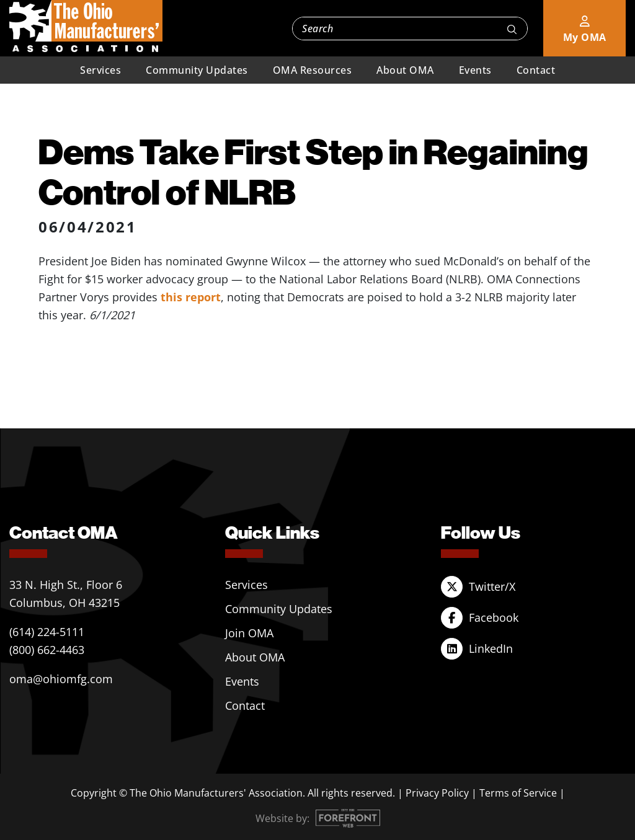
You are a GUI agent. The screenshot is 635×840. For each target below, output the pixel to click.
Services (100, 70)
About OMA (405, 70)
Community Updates (197, 70)
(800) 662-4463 (47, 650)
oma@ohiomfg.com (61, 679)
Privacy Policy (437, 793)
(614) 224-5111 (47, 632)
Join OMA (249, 633)
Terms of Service (518, 793)
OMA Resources (313, 70)
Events (475, 70)
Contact (536, 70)
